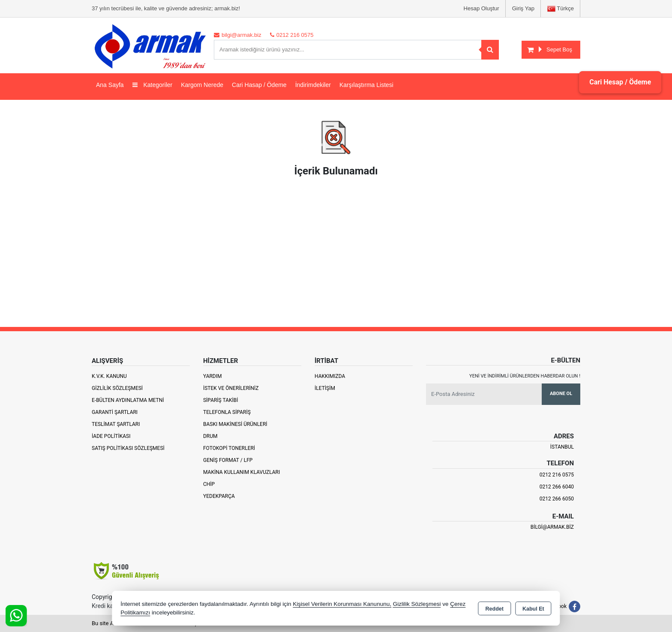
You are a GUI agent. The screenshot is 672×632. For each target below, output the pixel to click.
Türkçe (561, 9)
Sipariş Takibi (221, 400)
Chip (209, 484)
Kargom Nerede (202, 85)
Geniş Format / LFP (228, 460)
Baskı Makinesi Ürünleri (235, 424)
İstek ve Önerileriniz (231, 388)
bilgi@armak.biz (552, 527)
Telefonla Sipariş (227, 412)
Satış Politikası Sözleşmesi (128, 448)
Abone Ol (561, 394)
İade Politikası (111, 436)
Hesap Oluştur (481, 8)
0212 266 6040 (557, 487)
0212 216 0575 (557, 475)
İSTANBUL (562, 447)
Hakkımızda (330, 376)
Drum (210, 436)
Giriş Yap (523, 8)
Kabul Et (533, 609)
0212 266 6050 (557, 499)
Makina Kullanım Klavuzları (241, 472)
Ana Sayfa (110, 85)
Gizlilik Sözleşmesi (117, 388)
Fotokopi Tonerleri (229, 448)
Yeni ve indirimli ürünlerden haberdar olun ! (525, 376)
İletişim (325, 388)
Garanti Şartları (115, 412)
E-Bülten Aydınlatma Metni (128, 400)
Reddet (495, 609)
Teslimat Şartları (116, 424)
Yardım (213, 376)
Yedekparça (219, 496)
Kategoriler (153, 85)
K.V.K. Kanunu (109, 376)
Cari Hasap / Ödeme (259, 85)
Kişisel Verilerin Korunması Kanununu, (342, 604)
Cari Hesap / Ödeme (620, 82)
